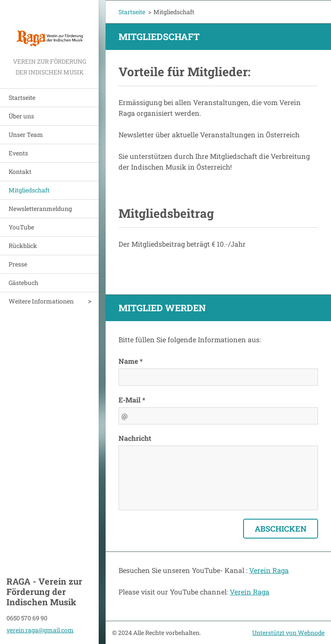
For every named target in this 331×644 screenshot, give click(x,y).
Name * (131, 361)
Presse (18, 264)
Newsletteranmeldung (40, 209)
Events (18, 153)
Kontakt (20, 172)
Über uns (21, 116)
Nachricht (135, 438)
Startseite (22, 98)
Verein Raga (269, 570)
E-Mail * (132, 400)
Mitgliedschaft (29, 190)
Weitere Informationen (41, 301)
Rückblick (23, 246)
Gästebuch (23, 283)
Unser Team (26, 135)
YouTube (21, 227)
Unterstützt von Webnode (288, 633)
